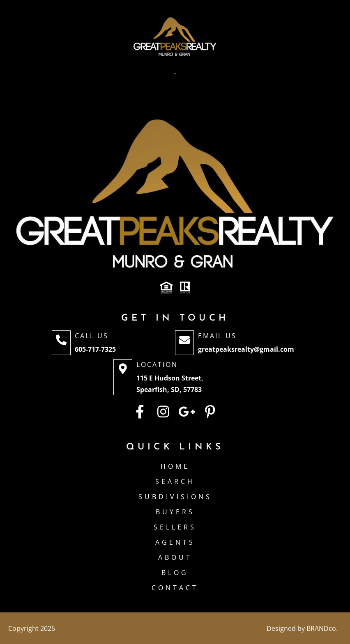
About (175, 557)
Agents (175, 542)
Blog (175, 573)
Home (175, 466)
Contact (175, 588)
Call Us (92, 336)
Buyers (175, 512)
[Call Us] (61, 343)
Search (175, 481)
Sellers (175, 527)
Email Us (217, 336)
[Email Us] (184, 343)
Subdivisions (175, 497)
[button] (175, 77)
